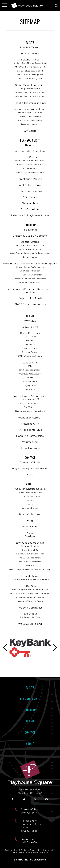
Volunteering (30, 442)
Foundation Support (30, 418)
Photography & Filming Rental (30, 597)
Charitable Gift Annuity (30, 374)
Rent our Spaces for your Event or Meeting (30, 593)
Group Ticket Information (30, 85)
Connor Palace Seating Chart (30, 71)
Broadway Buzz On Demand (30, 236)
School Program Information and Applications (30, 253)
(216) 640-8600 (29, 842)
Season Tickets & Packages (30, 109)
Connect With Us (30, 462)
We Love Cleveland (30, 624)
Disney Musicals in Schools (30, 283)
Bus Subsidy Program (30, 271)
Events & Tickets (30, 48)
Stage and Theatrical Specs (30, 601)
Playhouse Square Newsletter (30, 469)
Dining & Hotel (28, 550)
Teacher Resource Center (30, 275)
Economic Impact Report (30, 496)
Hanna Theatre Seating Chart (30, 75)
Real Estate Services (30, 576)
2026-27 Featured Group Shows (30, 96)
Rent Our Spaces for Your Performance (30, 589)
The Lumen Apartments (30, 562)
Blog (30, 521)
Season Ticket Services (30, 116)
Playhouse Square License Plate (30, 411)
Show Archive (30, 203)
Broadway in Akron (30, 124)
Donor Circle (30, 336)
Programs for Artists (30, 298)
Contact (30, 458)
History (30, 504)
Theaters (30, 145)
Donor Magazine (30, 448)
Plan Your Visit (30, 140)
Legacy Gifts (30, 363)
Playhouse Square (27, 6)
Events (30, 43)
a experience (30, 860)
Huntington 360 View (30, 617)
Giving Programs (30, 333)
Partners (30, 340)
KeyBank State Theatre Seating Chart (30, 63)
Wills (30, 366)
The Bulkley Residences (30, 558)
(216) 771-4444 (29, 813)
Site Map (44, 853)
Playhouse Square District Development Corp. (30, 569)
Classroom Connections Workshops (30, 279)
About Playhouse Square (30, 489)
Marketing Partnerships (30, 436)
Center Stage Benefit (30, 403)
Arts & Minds (30, 230)
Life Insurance (30, 382)
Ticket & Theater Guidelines (30, 103)
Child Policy (30, 197)
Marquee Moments (30, 546)
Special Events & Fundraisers (30, 396)
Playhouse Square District (30, 543)
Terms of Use (18, 853)
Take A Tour (30, 614)
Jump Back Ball (28, 399)
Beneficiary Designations (30, 370)
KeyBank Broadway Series (30, 112)
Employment (30, 527)
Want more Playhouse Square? (30, 172)
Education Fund (30, 344)
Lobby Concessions (30, 191)
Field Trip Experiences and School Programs (30, 264)
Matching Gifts (30, 424)
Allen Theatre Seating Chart (30, 79)
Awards (30, 500)
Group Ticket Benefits (30, 89)
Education (30, 225)
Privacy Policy (32, 853)
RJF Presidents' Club (30, 430)
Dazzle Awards (30, 242)
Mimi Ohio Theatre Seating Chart (30, 67)
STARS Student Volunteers (30, 304)
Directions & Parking (30, 179)
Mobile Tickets (30, 168)
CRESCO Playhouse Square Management (30, 579)
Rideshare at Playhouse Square (30, 215)
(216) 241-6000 (29, 831)
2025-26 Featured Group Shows (30, 92)
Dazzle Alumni (30, 257)
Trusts (30, 378)
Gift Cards (30, 131)
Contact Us (30, 389)
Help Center (30, 157)
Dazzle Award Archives (30, 249)
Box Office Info (30, 209)
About (30, 484)
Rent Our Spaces (30, 586)
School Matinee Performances (30, 267)
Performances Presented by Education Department (30, 291)
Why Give (30, 321)
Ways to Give (30, 327)
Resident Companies (30, 608)
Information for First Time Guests (30, 161)
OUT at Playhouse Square (30, 356)
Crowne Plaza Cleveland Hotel (30, 554)
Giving (30, 316)
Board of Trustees (30, 514)
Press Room (30, 536)
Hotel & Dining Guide (30, 185)
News (30, 475)
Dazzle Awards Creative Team (30, 245)
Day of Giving (30, 407)
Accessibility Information (30, 151)
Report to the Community (30, 492)
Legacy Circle (30, 386)
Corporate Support (30, 352)
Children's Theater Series (30, 120)
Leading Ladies (30, 348)
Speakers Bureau (30, 508)
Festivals (30, 566)
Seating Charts (30, 60)
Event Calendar (30, 54)
